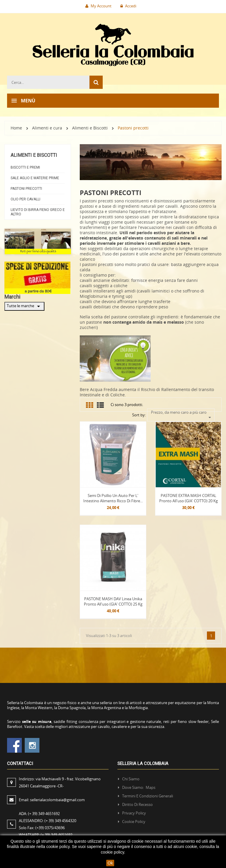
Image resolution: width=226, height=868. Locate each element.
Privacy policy (134, 812)
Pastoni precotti (26, 189)
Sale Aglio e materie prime (35, 178)
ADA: (39, 813)
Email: (52, 799)
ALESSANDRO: (48, 820)
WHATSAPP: (46, 834)
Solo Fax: (42, 827)
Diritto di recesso (137, 804)
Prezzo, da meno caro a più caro (181, 412)
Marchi (12, 297)
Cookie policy (134, 821)
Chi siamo (131, 778)
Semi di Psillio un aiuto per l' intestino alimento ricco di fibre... (113, 497)
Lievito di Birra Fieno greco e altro (38, 212)
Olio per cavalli (25, 199)
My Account (98, 6)
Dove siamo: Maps (139, 786)
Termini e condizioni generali (148, 795)
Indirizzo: (60, 781)
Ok (110, 863)
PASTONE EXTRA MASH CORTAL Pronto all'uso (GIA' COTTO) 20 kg (188, 497)
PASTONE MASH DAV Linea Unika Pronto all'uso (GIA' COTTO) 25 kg (113, 601)
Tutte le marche (24, 306)
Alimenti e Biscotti (34, 155)
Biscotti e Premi (25, 167)
